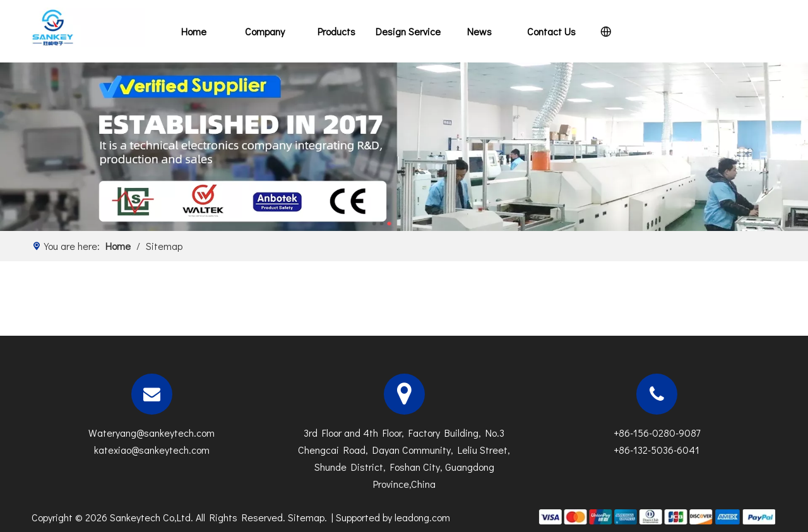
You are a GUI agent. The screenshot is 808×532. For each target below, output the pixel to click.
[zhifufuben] (656, 516)
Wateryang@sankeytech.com (151, 433)
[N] (404, 147)
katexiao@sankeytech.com (152, 450)
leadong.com (422, 517)
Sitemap (306, 517)
